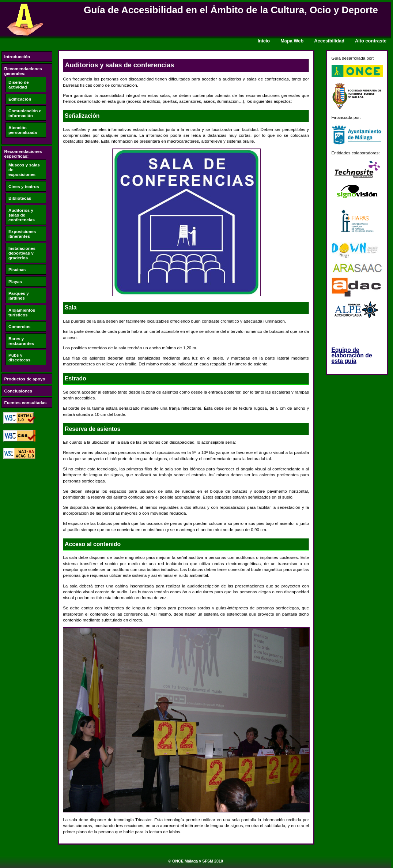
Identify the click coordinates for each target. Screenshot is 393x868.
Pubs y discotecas (19, 357)
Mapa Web (292, 41)
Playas (15, 281)
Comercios (19, 326)
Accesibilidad (329, 41)
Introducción (17, 57)
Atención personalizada (23, 130)
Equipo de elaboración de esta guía (352, 355)
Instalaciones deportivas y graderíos (22, 253)
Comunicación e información (25, 113)
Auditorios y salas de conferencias (22, 215)
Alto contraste (371, 41)
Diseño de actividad (19, 84)
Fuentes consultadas (26, 403)
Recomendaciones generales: (23, 71)
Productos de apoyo (25, 379)
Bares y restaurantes (21, 341)
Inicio (264, 41)
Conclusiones (18, 391)
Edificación (20, 99)
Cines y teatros (24, 186)
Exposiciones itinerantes (22, 234)
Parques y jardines (19, 296)
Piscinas (17, 269)
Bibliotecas (20, 198)
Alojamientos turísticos (22, 312)
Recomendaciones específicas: (23, 154)
